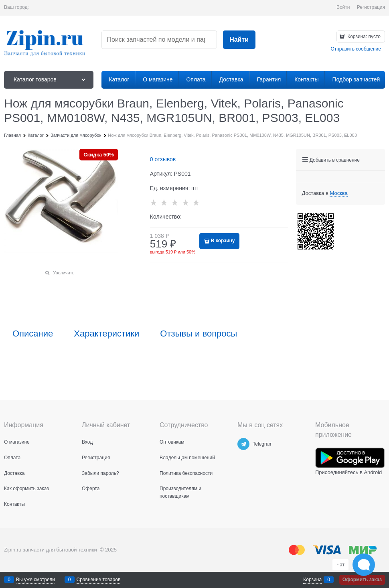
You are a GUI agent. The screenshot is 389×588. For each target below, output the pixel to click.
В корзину (223, 241)
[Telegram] (243, 444)
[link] (338, 193)
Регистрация (371, 7)
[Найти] (239, 40)
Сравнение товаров (99, 580)
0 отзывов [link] (163, 159)
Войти (343, 7)
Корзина (312, 580)
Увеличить (64, 273)
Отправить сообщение (356, 49)
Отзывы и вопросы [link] (199, 334)
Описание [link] (33, 334)
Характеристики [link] (106, 334)
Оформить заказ (362, 580)
